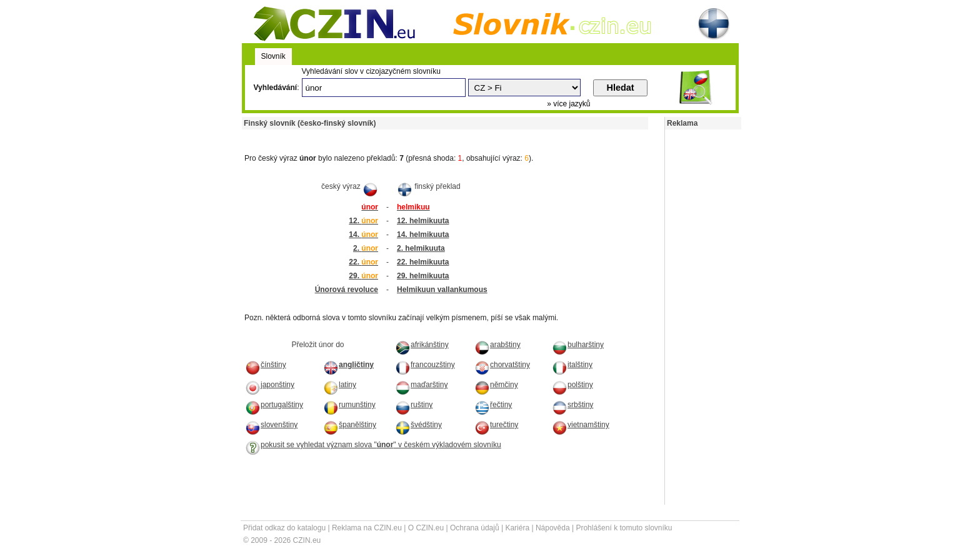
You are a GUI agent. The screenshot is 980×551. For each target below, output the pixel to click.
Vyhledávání (276, 88)
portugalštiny (274, 405)
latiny (340, 385)
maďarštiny (421, 385)
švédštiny (418, 425)
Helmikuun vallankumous (442, 290)
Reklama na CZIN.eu (367, 528)
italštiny (572, 365)
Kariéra (517, 528)
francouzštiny (425, 365)
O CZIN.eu (426, 528)
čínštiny (266, 365)
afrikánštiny (422, 345)
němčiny (496, 385)
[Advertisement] (388, 134)
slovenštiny (271, 425)
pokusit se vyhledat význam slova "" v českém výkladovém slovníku (373, 445)
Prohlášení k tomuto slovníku (624, 528)
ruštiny (414, 405)
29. (363, 276)
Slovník (273, 56)
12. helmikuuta (423, 221)
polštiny (572, 385)
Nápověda (553, 528)
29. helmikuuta (423, 276)
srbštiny (572, 405)
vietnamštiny (581, 425)
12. (363, 221)
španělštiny (350, 425)
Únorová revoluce (347, 290)
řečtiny (493, 405)
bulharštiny (578, 345)
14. (363, 235)
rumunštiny (349, 405)
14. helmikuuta (423, 235)
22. (363, 262)
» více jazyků (568, 104)
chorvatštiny (502, 365)
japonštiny (270, 385)
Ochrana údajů (475, 528)
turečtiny (496, 425)
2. (366, 248)
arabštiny (497, 345)
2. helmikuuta (421, 248)
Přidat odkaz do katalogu (284, 528)
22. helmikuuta (423, 262)
